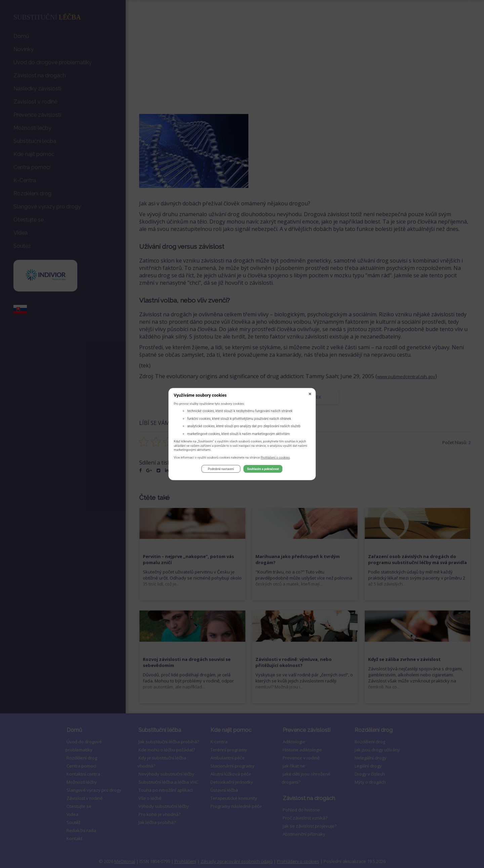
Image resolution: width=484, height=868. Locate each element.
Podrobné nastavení (221, 470)
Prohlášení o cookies (275, 458)
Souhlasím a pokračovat (263, 470)
